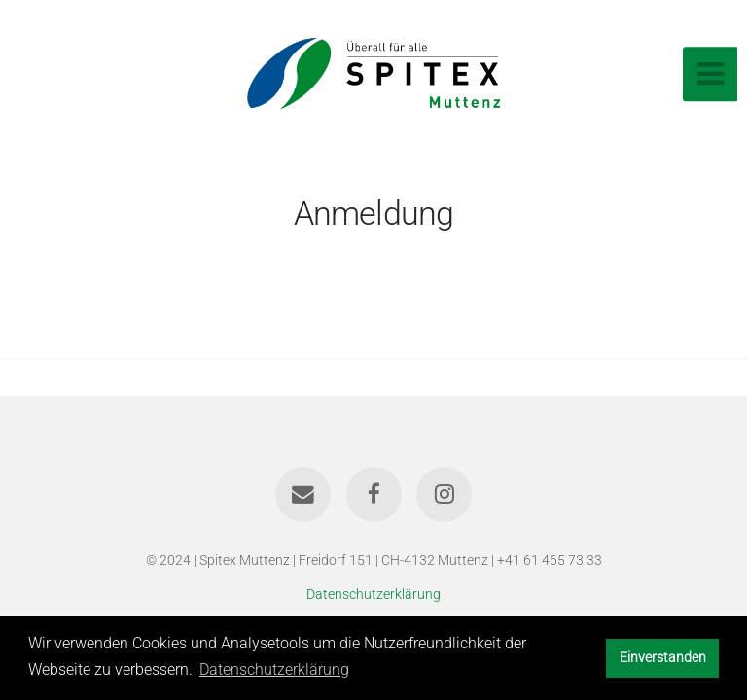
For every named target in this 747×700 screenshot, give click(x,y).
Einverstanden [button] (663, 658)
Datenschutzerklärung (373, 595)
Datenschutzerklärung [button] (274, 669)
